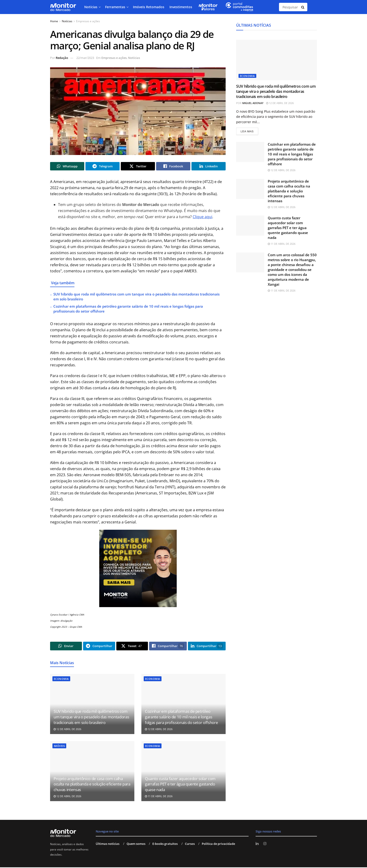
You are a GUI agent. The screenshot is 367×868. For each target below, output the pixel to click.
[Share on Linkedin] (209, 166)
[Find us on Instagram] (266, 845)
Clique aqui (202, 217)
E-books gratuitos (165, 844)
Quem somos (136, 844)
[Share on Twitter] (138, 166)
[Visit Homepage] (63, 7)
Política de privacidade (218, 844)
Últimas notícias (108, 844)
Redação (62, 58)
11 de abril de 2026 (159, 797)
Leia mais (249, 131)
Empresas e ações (88, 21)
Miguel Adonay (253, 103)
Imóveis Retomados (149, 7)
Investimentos (181, 7)
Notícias (91, 7)
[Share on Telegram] (103, 166)
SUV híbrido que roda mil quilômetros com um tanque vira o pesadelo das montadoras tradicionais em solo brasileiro (91, 718)
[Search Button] (303, 7)
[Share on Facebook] (173, 166)
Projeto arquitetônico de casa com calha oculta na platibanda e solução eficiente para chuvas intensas (92, 785)
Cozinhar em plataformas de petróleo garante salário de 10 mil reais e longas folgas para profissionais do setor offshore (181, 718)
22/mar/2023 (85, 58)
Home (54, 21)
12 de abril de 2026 (67, 730)
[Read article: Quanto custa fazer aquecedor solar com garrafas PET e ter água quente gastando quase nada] (250, 226)
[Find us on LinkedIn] (257, 845)
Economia (61, 679)
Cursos (190, 844)
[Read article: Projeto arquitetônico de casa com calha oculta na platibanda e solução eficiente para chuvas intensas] (250, 189)
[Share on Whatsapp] (67, 166)
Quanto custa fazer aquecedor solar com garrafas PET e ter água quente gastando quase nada (180, 785)
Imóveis (59, 747)
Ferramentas (115, 7)
